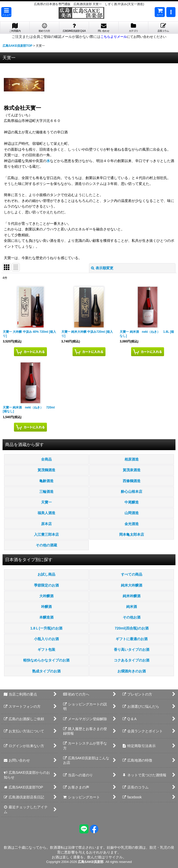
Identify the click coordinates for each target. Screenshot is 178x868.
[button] (6, 12)
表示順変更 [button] (102, 268)
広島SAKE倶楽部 (91, 862)
